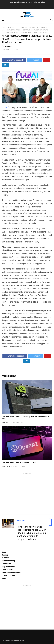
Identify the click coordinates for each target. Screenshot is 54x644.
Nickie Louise (6, 466)
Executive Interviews (20, 2)
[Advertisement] (27, 493)
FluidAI (4, 107)
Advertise (37, 2)
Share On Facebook (14, 60)
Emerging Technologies (11, 573)
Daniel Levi (5, 423)
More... (5, 579)
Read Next (22, 521)
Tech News (6, 564)
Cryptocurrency (8, 567)
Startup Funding (16, 30)
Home (11, 2)
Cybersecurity (7, 570)
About (43, 2)
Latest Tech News (9, 575)
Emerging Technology (38, 28)
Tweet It (34, 60)
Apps (4, 552)
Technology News (40, 32)
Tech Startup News (10, 32)
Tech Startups (25, 32)
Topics (30, 2)
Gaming (5, 555)
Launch (5, 30)
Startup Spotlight (31, 30)
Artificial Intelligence (18, 28)
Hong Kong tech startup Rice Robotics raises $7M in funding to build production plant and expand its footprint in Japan (31, 533)
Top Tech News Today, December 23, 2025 (19, 462)
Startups (44, 30)
